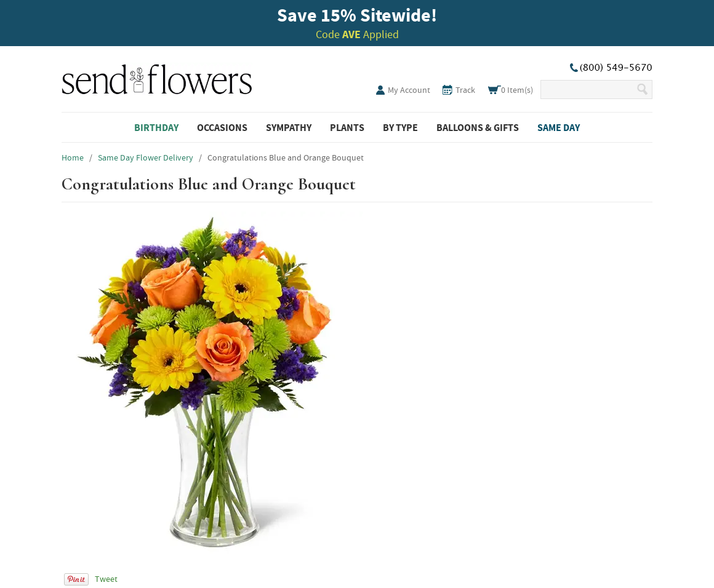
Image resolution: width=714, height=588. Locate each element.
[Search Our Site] (588, 89)
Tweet (106, 579)
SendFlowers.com (157, 77)
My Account (409, 90)
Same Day (559, 127)
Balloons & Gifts (478, 127)
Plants (347, 127)
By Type (400, 127)
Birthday (156, 127)
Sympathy (289, 127)
